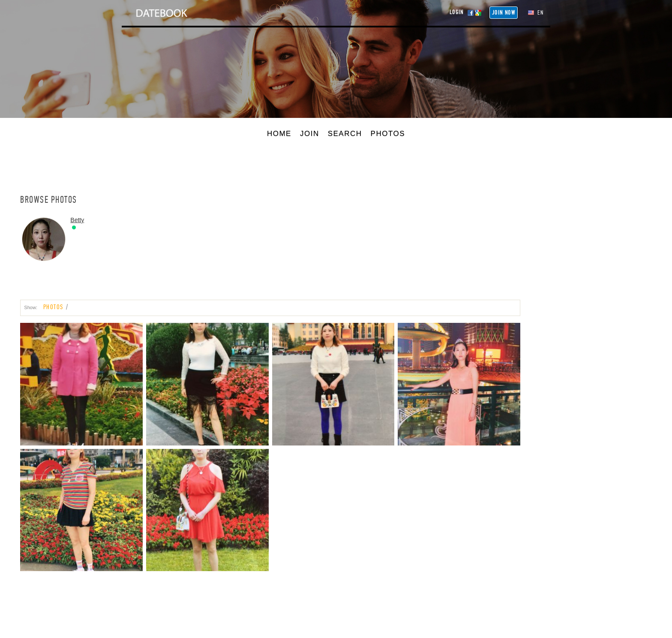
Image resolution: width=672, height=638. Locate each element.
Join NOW (504, 13)
